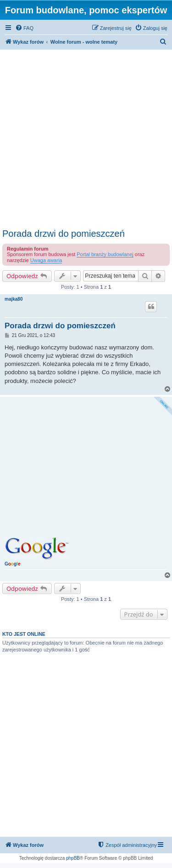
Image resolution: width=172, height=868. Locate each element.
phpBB (73, 858)
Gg (12, 564)
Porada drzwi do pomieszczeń (64, 234)
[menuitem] (24, 28)
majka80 (14, 299)
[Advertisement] (86, 138)
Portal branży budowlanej (105, 254)
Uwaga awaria (46, 260)
